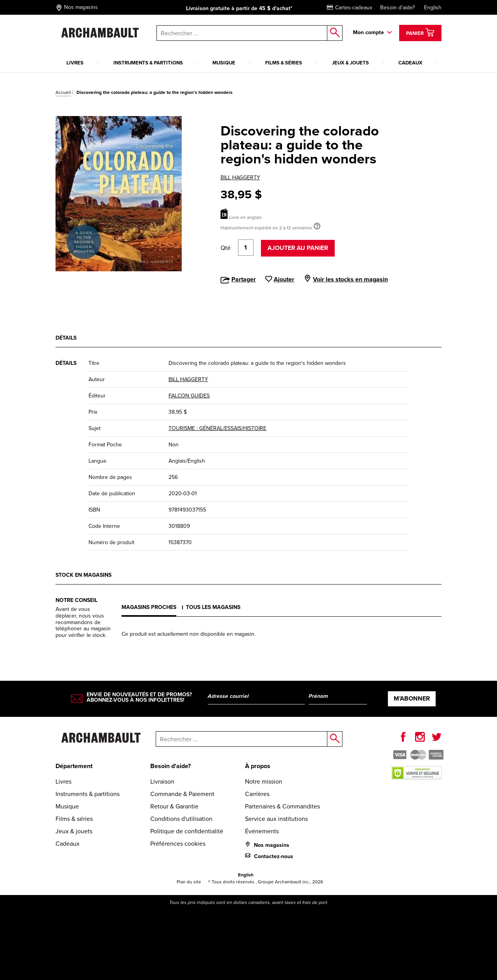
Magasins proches (149, 607)
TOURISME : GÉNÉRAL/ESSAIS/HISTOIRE (217, 428)
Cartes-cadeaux (350, 8)
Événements (262, 831)
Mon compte (368, 32)
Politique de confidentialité (187, 831)
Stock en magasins (83, 575)
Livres (75, 63)
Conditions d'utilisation (181, 819)
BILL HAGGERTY (240, 178)
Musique (224, 63)
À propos (258, 766)
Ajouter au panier (298, 248)
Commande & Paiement (182, 794)
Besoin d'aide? (397, 8)
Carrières (257, 794)
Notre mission (264, 781)
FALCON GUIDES (189, 396)
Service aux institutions (276, 819)
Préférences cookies (178, 844)
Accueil (63, 92)
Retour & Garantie (174, 806)
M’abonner (412, 698)
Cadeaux (410, 63)
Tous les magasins (213, 607)
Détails (66, 338)
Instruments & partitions (148, 63)
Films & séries (284, 63)
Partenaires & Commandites (282, 806)
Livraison (162, 781)
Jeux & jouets (350, 63)
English (433, 8)
